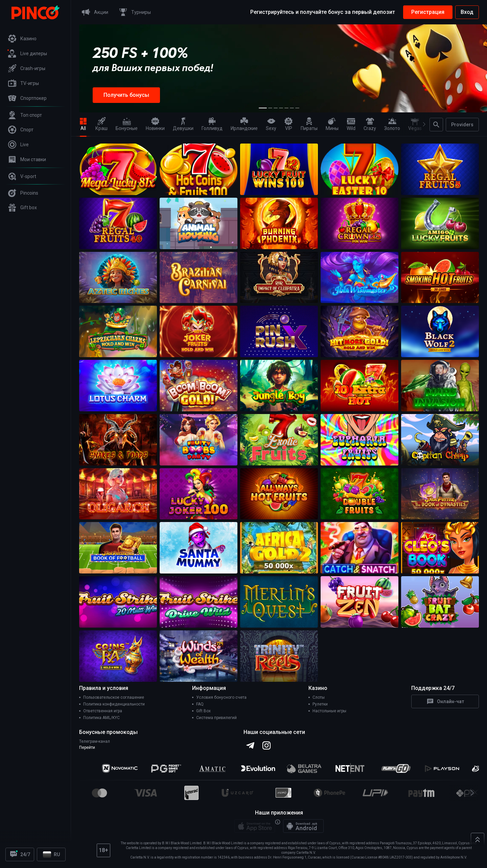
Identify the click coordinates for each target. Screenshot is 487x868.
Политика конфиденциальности (114, 704)
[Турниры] (134, 12)
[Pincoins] (36, 193)
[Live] (36, 145)
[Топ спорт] (36, 115)
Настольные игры (329, 711)
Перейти (87, 747)
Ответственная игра (103, 711)
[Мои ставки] (36, 159)
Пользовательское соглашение (114, 697)
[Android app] (303, 826)
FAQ (200, 704)
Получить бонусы (126, 95)
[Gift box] (36, 208)
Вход (467, 12)
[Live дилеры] (36, 53)
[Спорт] (36, 130)
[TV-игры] (36, 83)
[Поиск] (436, 125)
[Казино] (36, 39)
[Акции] (94, 12)
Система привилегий (216, 718)
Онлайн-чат (445, 701)
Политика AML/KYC (101, 718)
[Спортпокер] (36, 98)
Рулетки (320, 704)
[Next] (421, 124)
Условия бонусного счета (221, 697)
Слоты (319, 697)
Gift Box (203, 711)
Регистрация (428, 12)
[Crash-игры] (36, 68)
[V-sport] (36, 176)
